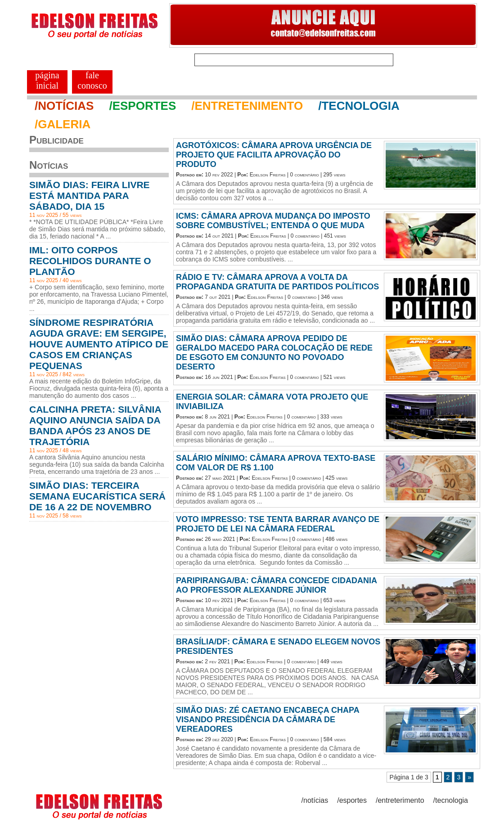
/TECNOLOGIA (359, 106)
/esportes (352, 800)
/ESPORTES (142, 106)
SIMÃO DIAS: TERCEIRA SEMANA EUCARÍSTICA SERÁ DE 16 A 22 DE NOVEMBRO (97, 496)
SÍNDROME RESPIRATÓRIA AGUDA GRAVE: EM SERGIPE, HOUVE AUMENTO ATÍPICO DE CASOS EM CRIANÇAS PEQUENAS (99, 344)
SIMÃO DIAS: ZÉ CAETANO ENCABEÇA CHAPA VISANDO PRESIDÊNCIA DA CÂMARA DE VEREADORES (268, 720)
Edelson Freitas (268, 175)
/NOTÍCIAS (64, 106)
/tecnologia (451, 800)
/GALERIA (63, 124)
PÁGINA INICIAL (47, 80)
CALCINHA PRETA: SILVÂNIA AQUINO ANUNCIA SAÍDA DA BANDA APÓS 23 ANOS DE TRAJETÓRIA (95, 425)
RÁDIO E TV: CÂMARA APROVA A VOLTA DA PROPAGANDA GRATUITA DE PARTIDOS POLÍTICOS (277, 282)
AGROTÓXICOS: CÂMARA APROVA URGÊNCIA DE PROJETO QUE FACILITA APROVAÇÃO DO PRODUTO (274, 155)
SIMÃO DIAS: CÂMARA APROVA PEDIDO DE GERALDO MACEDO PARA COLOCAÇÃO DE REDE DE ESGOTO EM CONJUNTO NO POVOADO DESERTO (274, 353)
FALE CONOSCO (92, 80)
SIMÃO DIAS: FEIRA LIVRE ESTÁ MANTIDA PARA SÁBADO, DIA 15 (90, 196)
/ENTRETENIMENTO (247, 106)
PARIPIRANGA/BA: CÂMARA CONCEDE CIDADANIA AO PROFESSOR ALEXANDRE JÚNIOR (276, 585)
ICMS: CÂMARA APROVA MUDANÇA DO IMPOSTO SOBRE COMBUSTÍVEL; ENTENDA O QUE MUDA (273, 221)
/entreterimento (400, 800)
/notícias (315, 800)
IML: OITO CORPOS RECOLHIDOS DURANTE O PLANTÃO (90, 261)
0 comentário (304, 175)
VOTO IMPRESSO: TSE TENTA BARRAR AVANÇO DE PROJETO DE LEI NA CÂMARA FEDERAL (278, 524)
